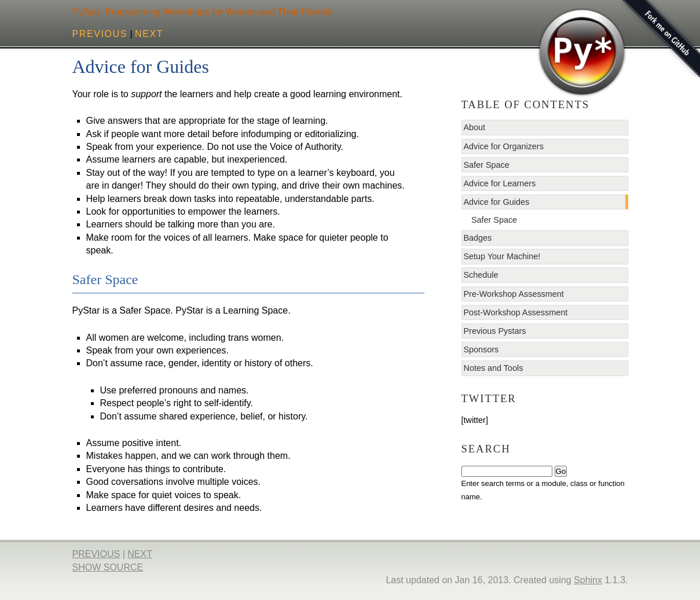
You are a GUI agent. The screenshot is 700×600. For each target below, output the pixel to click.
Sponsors (481, 349)
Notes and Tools (494, 368)
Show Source (108, 567)
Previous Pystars (495, 331)
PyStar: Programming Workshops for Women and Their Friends (202, 12)
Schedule (481, 275)
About (475, 127)
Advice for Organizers (504, 146)
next (149, 34)
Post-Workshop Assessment (516, 312)
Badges (478, 238)
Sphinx (588, 580)
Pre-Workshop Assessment (514, 294)
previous (100, 34)
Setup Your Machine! (502, 256)
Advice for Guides (497, 202)
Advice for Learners (500, 183)
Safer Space (487, 165)
